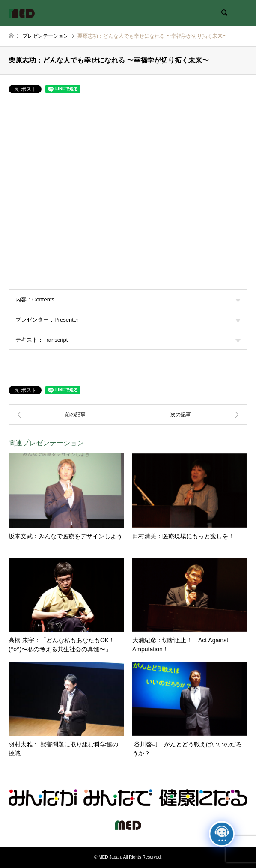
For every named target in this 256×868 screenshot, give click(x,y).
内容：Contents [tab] (128, 300)
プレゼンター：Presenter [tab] (128, 320)
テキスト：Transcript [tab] (128, 340)
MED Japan (110, 857)
